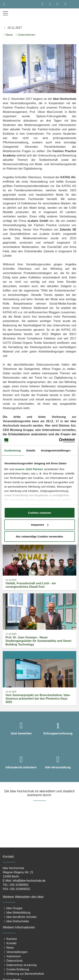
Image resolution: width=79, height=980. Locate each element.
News (8, 35)
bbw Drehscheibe (16, 921)
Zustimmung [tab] (12, 450)
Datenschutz (13, 961)
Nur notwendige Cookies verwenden (39, 536)
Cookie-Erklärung (16, 969)
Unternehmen (26, 35)
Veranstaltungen (15, 952)
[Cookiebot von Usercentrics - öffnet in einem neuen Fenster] (59, 440)
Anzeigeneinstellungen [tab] (56, 450)
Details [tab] (31, 450)
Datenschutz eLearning (20, 965)
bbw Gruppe (13, 908)
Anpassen (40, 524)
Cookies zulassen (40, 513)
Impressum (12, 956)
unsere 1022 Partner (29, 469)
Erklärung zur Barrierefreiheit (23, 974)
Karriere (10, 939)
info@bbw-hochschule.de (29, 881)
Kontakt (10, 943)
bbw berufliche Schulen (20, 917)
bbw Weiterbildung (17, 913)
